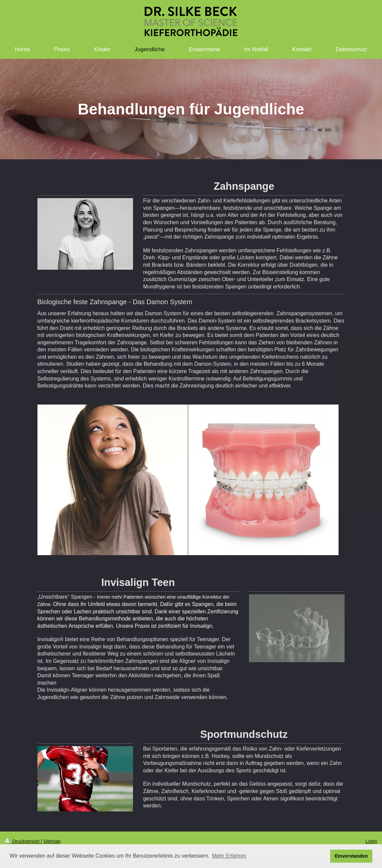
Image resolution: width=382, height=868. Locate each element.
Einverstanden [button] (351, 856)
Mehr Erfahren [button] (229, 856)
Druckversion (23, 841)
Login (371, 841)
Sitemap (52, 841)
